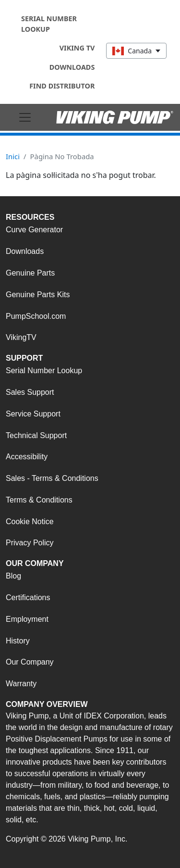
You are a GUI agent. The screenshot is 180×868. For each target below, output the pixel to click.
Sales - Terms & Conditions (52, 478)
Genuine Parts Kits (38, 295)
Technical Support (36, 435)
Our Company (30, 662)
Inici (13, 156)
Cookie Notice (30, 522)
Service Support (33, 414)
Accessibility (27, 457)
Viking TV (77, 48)
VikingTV (21, 337)
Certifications (28, 598)
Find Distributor (62, 86)
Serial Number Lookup (49, 24)
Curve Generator (34, 230)
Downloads (72, 67)
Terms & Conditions (39, 500)
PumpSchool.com (36, 316)
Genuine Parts (30, 273)
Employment (27, 619)
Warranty (21, 684)
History (18, 641)
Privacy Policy (30, 543)
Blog (13, 576)
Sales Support (30, 392)
